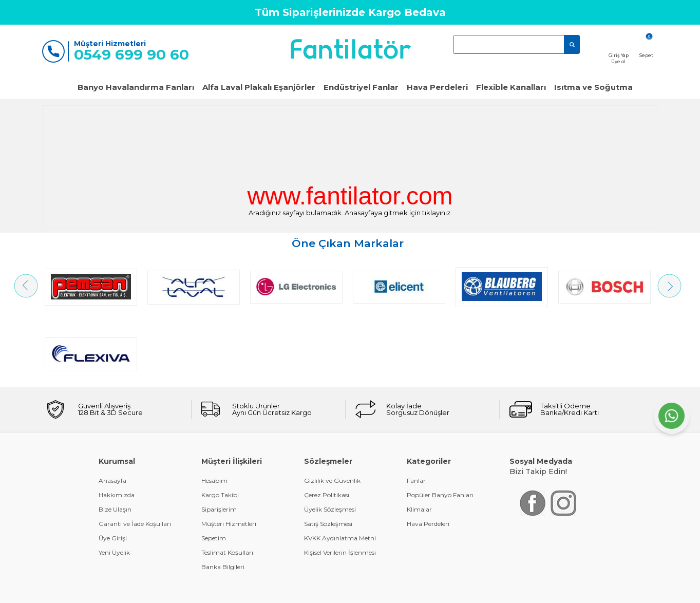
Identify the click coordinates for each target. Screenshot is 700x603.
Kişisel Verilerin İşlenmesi (340, 486)
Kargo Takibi (220, 428)
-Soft (294, 590)
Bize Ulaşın (115, 442)
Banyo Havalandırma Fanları (136, 87)
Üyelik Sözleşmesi (330, 442)
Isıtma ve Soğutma (593, 87)
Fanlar (416, 414)
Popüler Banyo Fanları (440, 428)
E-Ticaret (319, 590)
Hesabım (214, 414)
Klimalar (419, 442)
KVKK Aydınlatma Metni (340, 471)
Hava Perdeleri (437, 87)
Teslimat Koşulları (227, 486)
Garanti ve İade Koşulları (135, 457)
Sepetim (214, 471)
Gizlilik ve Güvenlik (332, 414)
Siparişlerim (219, 442)
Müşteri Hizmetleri (229, 457)
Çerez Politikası (327, 428)
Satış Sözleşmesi (328, 457)
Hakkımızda (117, 428)
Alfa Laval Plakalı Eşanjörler (259, 87)
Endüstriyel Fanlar (361, 87)
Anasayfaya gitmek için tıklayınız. (398, 213)
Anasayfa (112, 414)
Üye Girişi (113, 471)
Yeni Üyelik (114, 486)
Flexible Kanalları (511, 87)
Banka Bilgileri (223, 500)
